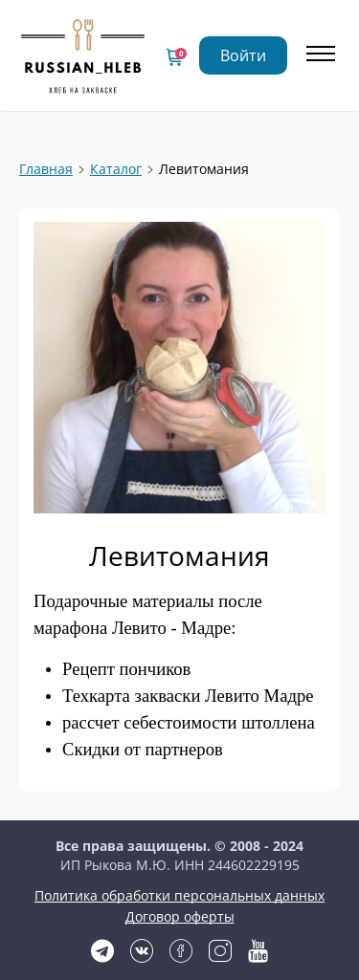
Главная (46, 169)
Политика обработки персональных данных (179, 895)
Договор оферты (180, 916)
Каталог (116, 169)
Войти (243, 55)
